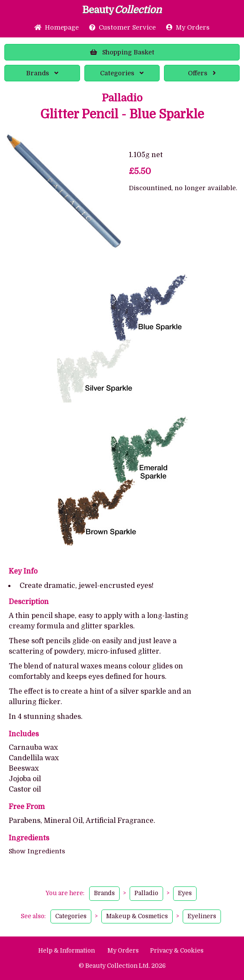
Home (57, 27)
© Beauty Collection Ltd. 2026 (122, 966)
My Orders (188, 27)
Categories (122, 73)
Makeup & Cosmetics (137, 916)
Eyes (185, 893)
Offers (202, 73)
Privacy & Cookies (177, 951)
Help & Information (67, 951)
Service (122, 27)
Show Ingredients (37, 851)
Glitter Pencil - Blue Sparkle (122, 115)
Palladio (122, 98)
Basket (122, 52)
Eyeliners (202, 916)
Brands (42, 73)
